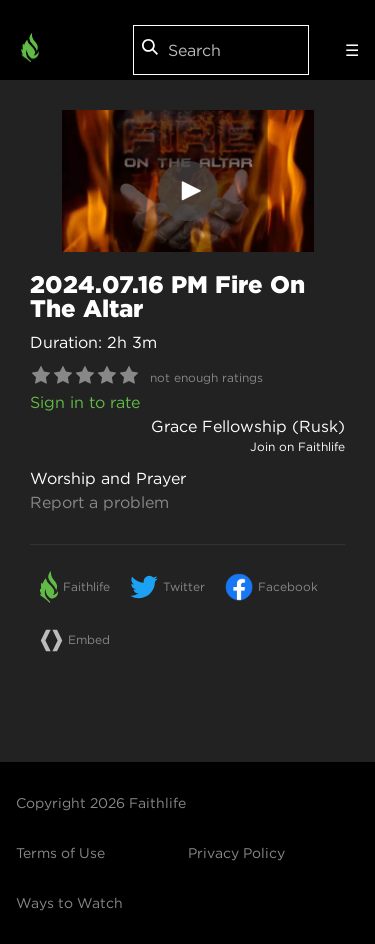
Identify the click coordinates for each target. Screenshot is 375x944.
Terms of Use (60, 853)
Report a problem (99, 502)
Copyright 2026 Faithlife (101, 803)
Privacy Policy (236, 853)
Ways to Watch (69, 903)
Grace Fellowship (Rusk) (248, 426)
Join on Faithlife (297, 446)
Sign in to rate (85, 402)
